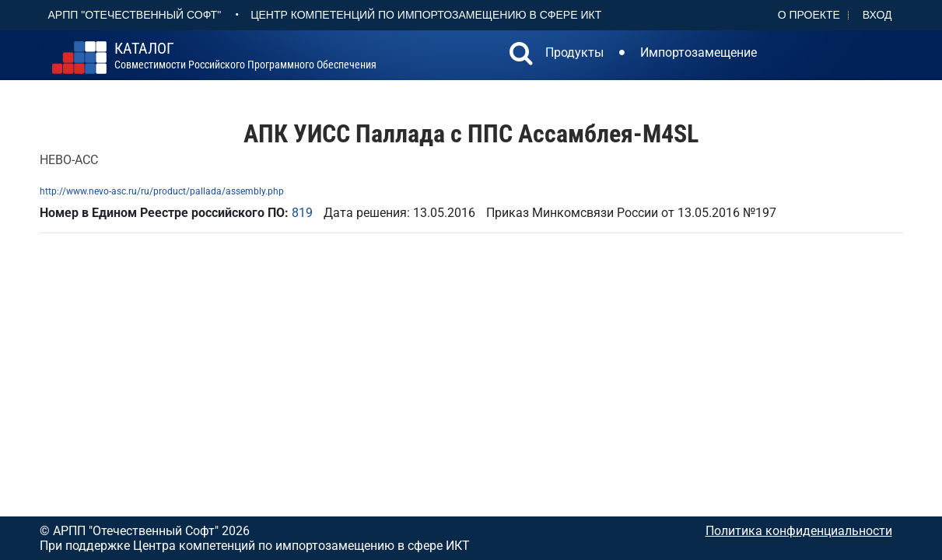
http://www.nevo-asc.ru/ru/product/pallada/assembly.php (162, 191)
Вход (877, 15)
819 (302, 213)
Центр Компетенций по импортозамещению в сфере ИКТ (426, 15)
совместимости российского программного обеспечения (245, 56)
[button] (521, 55)
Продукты (574, 52)
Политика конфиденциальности (799, 531)
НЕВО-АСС (69, 160)
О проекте (809, 15)
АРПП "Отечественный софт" (135, 15)
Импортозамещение (699, 52)
